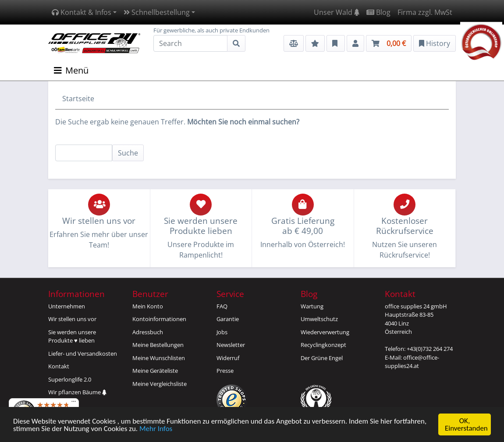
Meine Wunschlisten (159, 358)
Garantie (228, 319)
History (435, 43)
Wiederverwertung (325, 332)
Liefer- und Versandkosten (83, 354)
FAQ (222, 306)
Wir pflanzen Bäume (77, 392)
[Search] (190, 43)
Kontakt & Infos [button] (82, 12)
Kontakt (59, 366)
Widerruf (228, 358)
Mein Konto (148, 306)
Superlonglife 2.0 (70, 379)
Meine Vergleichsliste (160, 384)
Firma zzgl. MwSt (425, 12)
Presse (225, 371)
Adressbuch (148, 332)
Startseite (78, 99)
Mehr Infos (156, 429)
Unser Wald (337, 12)
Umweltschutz (319, 319)
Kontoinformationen (159, 319)
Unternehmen (67, 306)
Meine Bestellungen (158, 345)
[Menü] (74, 403)
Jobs (222, 332)
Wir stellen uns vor (72, 319)
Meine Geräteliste (155, 371)
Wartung (312, 306)
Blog (378, 12)
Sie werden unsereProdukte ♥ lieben (72, 336)
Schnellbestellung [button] (157, 12)
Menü (71, 70)
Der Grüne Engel (322, 358)
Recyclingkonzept (323, 345)
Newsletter (231, 345)
